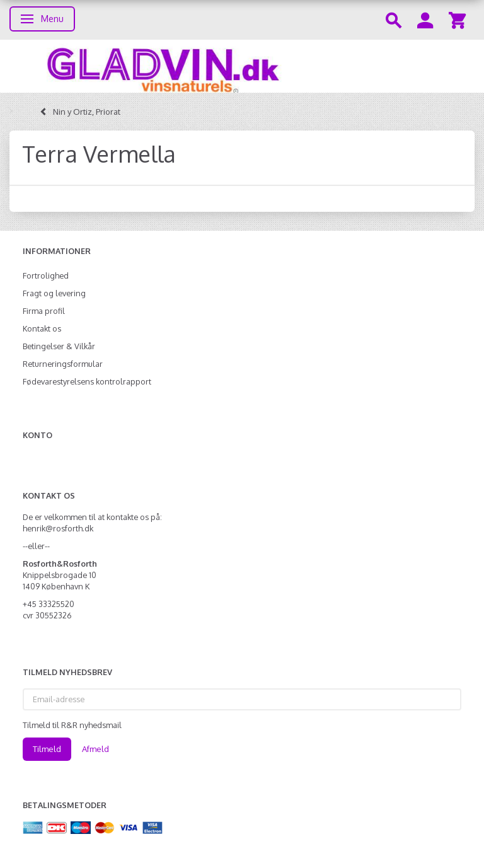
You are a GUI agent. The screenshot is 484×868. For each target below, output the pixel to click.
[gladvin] (242, 66)
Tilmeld (47, 749)
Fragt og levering (54, 293)
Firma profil (44, 311)
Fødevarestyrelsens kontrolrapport (87, 381)
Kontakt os (42, 328)
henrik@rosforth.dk (58, 528)
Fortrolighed (46, 275)
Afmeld (95, 749)
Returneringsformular (63, 364)
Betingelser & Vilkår (59, 346)
